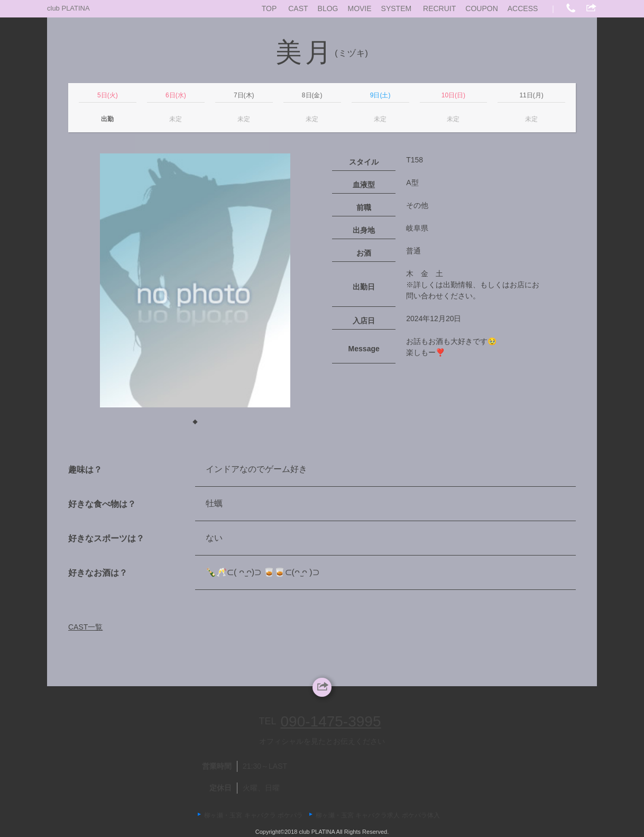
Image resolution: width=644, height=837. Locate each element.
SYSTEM (397, 8)
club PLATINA (68, 8)
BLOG (328, 8)
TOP (269, 8)
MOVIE (359, 8)
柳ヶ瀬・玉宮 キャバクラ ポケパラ (254, 815)
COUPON (481, 8)
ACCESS (523, 8)
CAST (298, 8)
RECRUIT (439, 8)
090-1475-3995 (331, 721)
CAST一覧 (85, 627)
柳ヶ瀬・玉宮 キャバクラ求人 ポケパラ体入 (378, 815)
